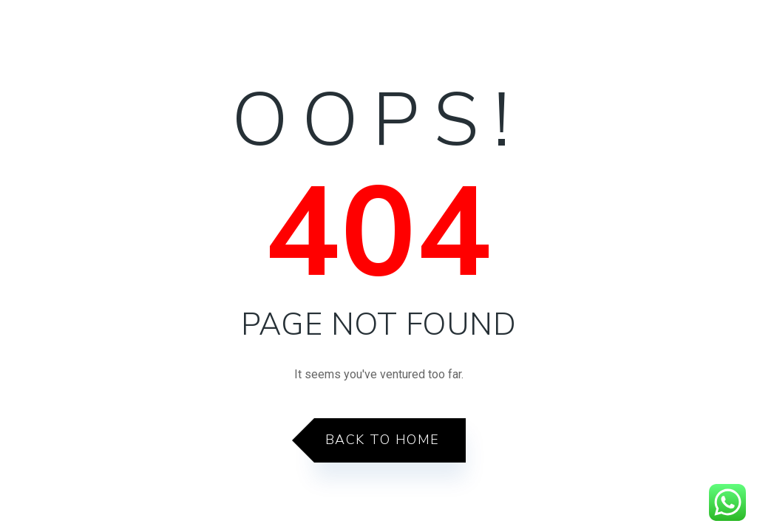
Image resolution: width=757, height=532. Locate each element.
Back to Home (383, 440)
